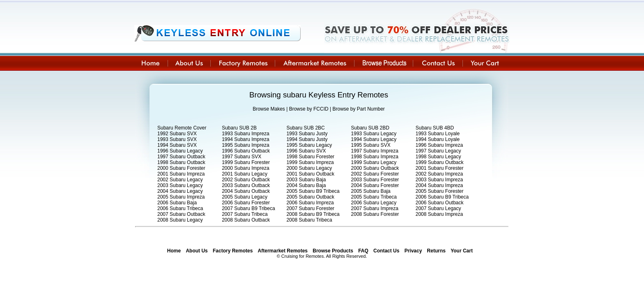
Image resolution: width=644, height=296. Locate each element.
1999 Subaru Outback (440, 162)
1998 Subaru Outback (181, 162)
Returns (436, 251)
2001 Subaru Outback (310, 174)
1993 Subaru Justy (307, 134)
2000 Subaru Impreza (245, 168)
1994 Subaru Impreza (245, 139)
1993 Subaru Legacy (374, 134)
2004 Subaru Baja (306, 185)
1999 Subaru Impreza (310, 162)
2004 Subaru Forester (375, 185)
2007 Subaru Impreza (375, 208)
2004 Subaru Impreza (439, 185)
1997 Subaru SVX (241, 157)
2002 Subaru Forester (375, 174)
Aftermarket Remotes (283, 251)
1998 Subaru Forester (310, 157)
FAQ (363, 251)
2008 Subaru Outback (246, 220)
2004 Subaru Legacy (180, 191)
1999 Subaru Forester (246, 162)
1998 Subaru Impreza (375, 157)
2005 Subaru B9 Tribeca (313, 191)
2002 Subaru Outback (246, 180)
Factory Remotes (233, 251)
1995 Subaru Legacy (309, 145)
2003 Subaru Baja (306, 180)
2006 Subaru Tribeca (180, 208)
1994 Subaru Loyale (438, 139)
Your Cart (462, 251)
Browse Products (333, 251)
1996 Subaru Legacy (180, 151)
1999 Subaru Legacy (374, 162)
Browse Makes (269, 109)
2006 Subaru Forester (246, 203)
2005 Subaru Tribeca (374, 197)
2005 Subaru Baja (371, 191)
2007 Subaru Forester (310, 208)
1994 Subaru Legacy (374, 139)
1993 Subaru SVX (177, 139)
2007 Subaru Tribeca (245, 214)
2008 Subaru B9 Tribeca (313, 214)
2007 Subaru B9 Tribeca (248, 208)
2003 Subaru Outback (246, 185)
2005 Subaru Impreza (181, 197)
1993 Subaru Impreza (245, 134)
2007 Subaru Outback (181, 214)
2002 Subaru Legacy (180, 180)
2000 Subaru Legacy (309, 168)
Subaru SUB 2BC (305, 128)
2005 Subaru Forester (440, 191)
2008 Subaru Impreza (439, 214)
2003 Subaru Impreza (439, 180)
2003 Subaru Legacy (180, 185)
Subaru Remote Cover (182, 128)
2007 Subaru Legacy (438, 208)
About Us (197, 251)
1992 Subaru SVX (177, 134)
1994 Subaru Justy (307, 139)
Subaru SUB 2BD (370, 128)
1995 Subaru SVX (371, 145)
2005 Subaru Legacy (245, 197)
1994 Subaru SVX (177, 145)
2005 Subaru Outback (310, 197)
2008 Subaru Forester (375, 214)
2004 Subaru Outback (246, 191)
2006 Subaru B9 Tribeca (442, 197)
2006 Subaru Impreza (310, 203)
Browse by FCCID (309, 109)
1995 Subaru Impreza (245, 145)
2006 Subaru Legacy (374, 203)
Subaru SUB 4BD (435, 128)
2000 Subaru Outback (375, 168)
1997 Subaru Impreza (375, 151)
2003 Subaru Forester (375, 180)
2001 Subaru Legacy (245, 174)
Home (174, 251)
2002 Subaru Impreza (439, 174)
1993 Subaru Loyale (438, 134)
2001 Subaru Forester (440, 168)
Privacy (413, 251)
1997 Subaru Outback (181, 157)
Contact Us (386, 251)
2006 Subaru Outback (440, 203)
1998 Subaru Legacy (438, 157)
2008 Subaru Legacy (180, 220)
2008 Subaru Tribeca (309, 220)
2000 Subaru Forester (181, 168)
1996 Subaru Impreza (439, 145)
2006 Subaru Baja (177, 203)
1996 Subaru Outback (246, 151)
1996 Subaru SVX (306, 151)
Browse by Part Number (358, 109)
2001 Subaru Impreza (181, 174)
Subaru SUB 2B (239, 128)
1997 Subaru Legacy (438, 151)
